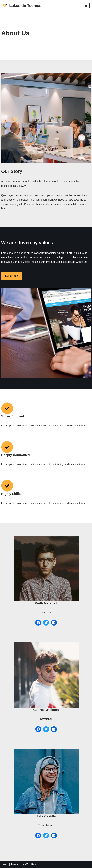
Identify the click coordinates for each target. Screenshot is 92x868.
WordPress (32, 864)
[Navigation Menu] (86, 6)
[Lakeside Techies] (22, 6)
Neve (5, 864)
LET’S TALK (12, 276)
